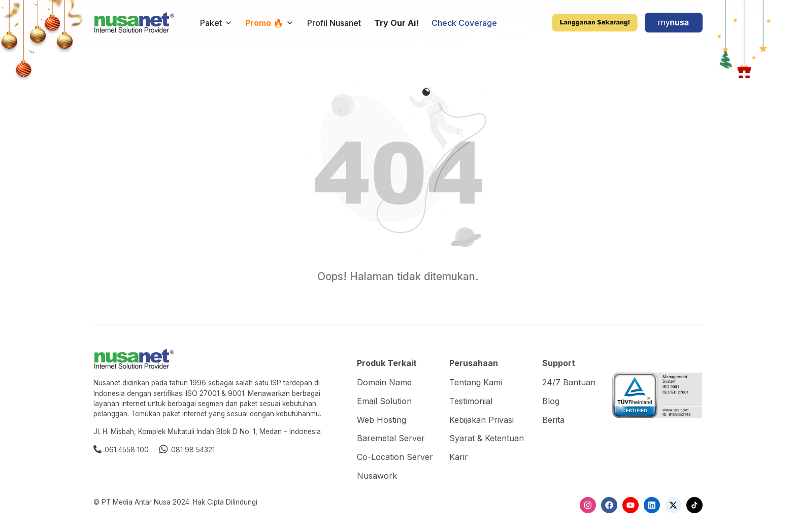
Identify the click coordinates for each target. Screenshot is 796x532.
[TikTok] (694, 505)
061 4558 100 (127, 450)
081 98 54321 (193, 450)
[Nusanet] (134, 22)
